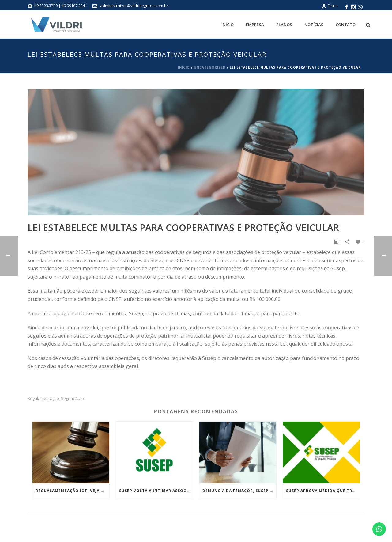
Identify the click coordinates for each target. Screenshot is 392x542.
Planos (284, 25)
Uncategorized (210, 67)
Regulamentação (43, 398)
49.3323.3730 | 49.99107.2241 (61, 6)
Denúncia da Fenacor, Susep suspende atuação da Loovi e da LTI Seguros (239, 491)
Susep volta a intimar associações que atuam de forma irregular (156, 491)
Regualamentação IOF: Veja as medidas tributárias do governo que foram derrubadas (72, 491)
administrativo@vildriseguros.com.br (134, 6)
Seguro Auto (72, 398)
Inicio (228, 25)
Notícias (314, 25)
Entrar (330, 6)
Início (184, 67)
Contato (346, 25)
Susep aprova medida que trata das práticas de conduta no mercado (323, 491)
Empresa (255, 25)
